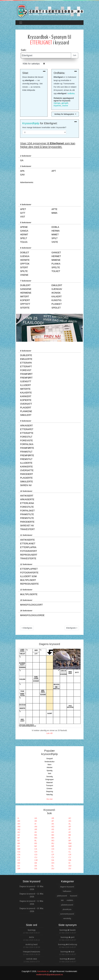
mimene (56, 260)
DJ (19, 866)
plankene (26, 411)
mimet (55, 235)
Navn (50, 765)
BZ (36, 846)
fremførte (27, 455)
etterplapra (28, 547)
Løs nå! (50, 733)
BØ (19, 849)
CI (52, 852)
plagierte (26, 478)
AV (36, 832)
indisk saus (32, 959)
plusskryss (67, 909)
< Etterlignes (27, 628)
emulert (57, 285)
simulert (26, 415)
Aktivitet (49, 767)
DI (70, 863)
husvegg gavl (68, 937)
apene (24, 227)
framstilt (26, 452)
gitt (23, 213)
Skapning (49, 791)
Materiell (50, 783)
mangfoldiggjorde (32, 615)
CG (19, 852)
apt (54, 171)
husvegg (32, 930)
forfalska (27, 444)
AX (53, 832)
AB (53, 818)
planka (56, 264)
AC (70, 818)
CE (70, 849)
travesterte (28, 559)
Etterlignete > (72, 628)
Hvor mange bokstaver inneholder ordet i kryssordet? (44, 127)
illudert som (28, 576)
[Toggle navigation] (21, 23)
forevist (26, 370)
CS (19, 857)
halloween (67, 891)
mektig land (31, 944)
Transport (49, 785)
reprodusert (29, 555)
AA (36, 818)
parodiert (27, 474)
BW (70, 843)
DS (36, 869)
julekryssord (62, 896)
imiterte (25, 389)
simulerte (27, 482)
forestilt (26, 437)
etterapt (26, 367)
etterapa (26, 363)
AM (19, 827)
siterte (25, 308)
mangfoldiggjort (31, 605)
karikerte (26, 467)
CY (70, 857)
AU (19, 832)
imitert (25, 297)
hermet (56, 256)
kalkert (57, 297)
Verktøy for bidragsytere (64, 114)
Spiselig (49, 771)
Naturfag (49, 795)
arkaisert (26, 426)
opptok (25, 264)
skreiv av (26, 485)
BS (36, 843)
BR (19, 843)
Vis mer (49, 799)
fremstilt (26, 459)
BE (70, 835)
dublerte (26, 355)
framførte (27, 448)
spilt (55, 238)
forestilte (27, 507)
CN (19, 855)
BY (19, 846)
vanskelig (67, 918)
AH (19, 824)
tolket (56, 271)
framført (26, 374)
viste (55, 242)
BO (53, 841)
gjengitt (65, 103)
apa (22, 171)
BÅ (53, 846)
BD (53, 835)
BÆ (70, 846)
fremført (26, 378)
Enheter (49, 789)
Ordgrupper (50, 779)
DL (53, 866)
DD (19, 863)
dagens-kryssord (67, 887)
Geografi (49, 759)
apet (23, 209)
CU (36, 857)
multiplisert (28, 580)
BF (19, 838)
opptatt (25, 304)
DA (53, 860)
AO (53, 827)
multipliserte (29, 594)
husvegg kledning (68, 944)
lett (62, 900)
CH (36, 852)
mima (54, 213)
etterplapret (29, 569)
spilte (24, 271)
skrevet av (27, 526)
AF (53, 821)
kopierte (57, 106)
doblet (25, 253)
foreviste (26, 441)
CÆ (36, 860)
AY (70, 832)
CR (70, 855)
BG (36, 838)
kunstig (57, 300)
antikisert (27, 496)
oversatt (26, 404)
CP (53, 855)
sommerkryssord (67, 914)
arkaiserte (27, 499)
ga (22, 160)
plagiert (26, 408)
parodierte (27, 522)
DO (70, 866)
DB (70, 860)
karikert (26, 396)
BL (36, 841)
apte (54, 209)
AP (70, 827)
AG (70, 821)
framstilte (27, 514)
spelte (56, 267)
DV (70, 869)
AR (36, 829)
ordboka (71, 93)
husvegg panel (68, 959)
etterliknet (28, 544)
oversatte (27, 470)
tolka (24, 242)
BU (53, 843)
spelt (24, 238)
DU (53, 869)
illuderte (26, 463)
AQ (19, 829)
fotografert (29, 551)
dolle (32, 937)
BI (69, 838)
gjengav (57, 289)
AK (53, 824)
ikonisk (56, 293)
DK (36, 866)
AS (53, 829)
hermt (24, 235)
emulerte (26, 359)
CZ (19, 860)
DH (53, 863)
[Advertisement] (49, 191)
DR (19, 869)
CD (53, 849)
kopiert (25, 300)
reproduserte (29, 584)
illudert (26, 385)
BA (36, 835)
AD (19, 821)
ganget (56, 253)
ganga (24, 231)
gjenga (25, 256)
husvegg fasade (68, 930)
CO (36, 855)
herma (56, 231)
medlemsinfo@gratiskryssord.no (49, 975)
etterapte (27, 433)
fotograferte (29, 573)
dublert (25, 285)
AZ (19, 835)
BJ (19, 841)
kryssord (74, 896)
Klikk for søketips (31, 64)
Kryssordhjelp (31, 123)
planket (57, 304)
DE (36, 863)
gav (22, 175)
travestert (27, 529)
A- (18, 818)
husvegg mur (68, 952)
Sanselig (49, 777)
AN (36, 827)
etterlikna (27, 503)
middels (70, 900)
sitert (24, 267)
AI (35, 824)
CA (36, 849)
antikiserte (27, 540)
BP (70, 841)
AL (70, 824)
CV (53, 857)
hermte (25, 260)
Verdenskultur (49, 762)
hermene (26, 293)
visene (65, 106)
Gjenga (57, 103)
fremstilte (27, 518)
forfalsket (27, 511)
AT (70, 829)
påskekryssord (67, 905)
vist (23, 217)
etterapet (27, 429)
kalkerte (26, 393)
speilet (56, 308)
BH (53, 838)
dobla (55, 227)
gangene (26, 289)
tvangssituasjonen (32, 952)
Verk (50, 773)
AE (36, 821)
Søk (75, 55)
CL (70, 852)
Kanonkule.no (43, 971)
